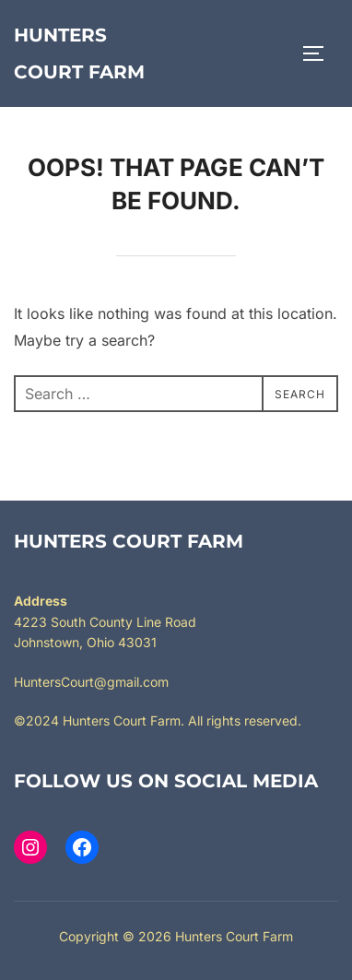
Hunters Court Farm (79, 53)
